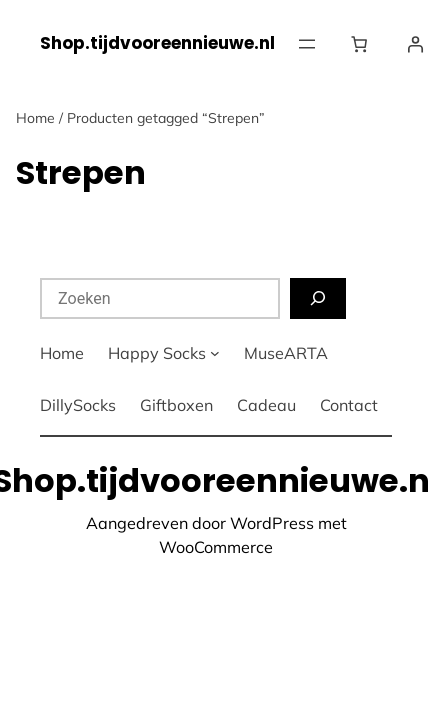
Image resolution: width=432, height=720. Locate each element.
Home (35, 118)
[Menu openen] (307, 44)
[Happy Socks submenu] (215, 353)
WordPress (272, 523)
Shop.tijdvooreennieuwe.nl (157, 43)
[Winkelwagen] (363, 44)
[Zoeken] (318, 298)
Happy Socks (157, 353)
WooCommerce (216, 547)
